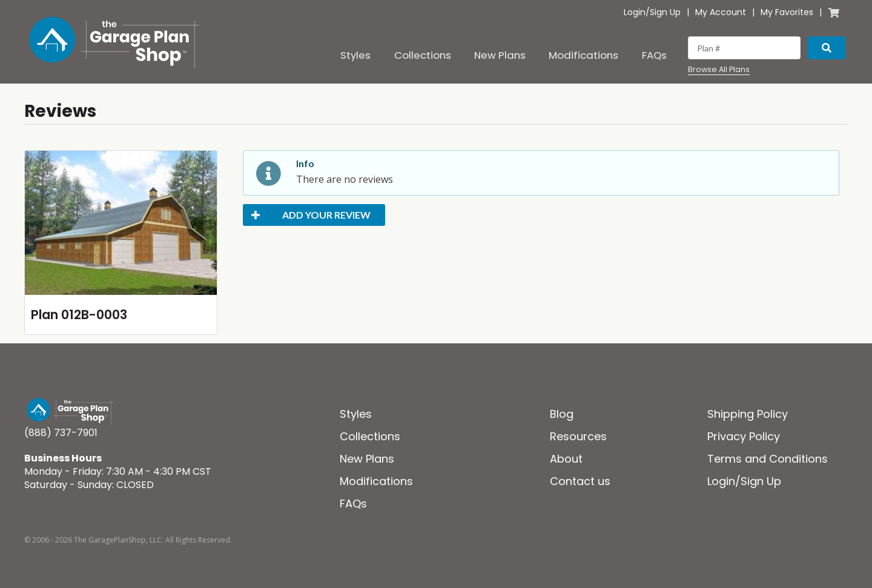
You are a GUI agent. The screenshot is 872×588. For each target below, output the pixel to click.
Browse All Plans (719, 70)
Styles (355, 55)
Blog (562, 414)
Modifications (583, 55)
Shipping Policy (748, 414)
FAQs (654, 55)
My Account (721, 12)
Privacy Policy (744, 436)
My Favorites (787, 12)
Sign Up (665, 12)
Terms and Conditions (768, 459)
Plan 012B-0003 (79, 315)
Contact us (580, 481)
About (566, 459)
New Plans (500, 55)
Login (635, 12)
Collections (423, 55)
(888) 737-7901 (61, 433)
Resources (578, 436)
